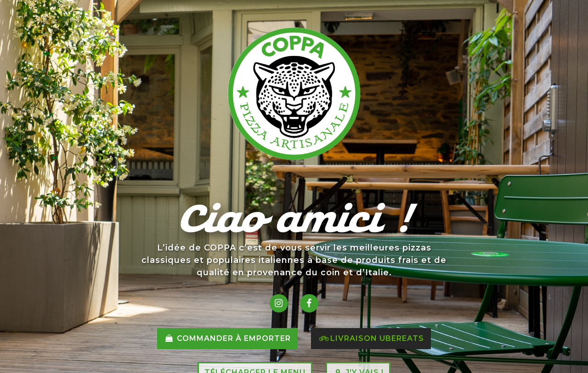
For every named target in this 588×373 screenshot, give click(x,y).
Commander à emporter (227, 338)
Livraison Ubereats (371, 338)
